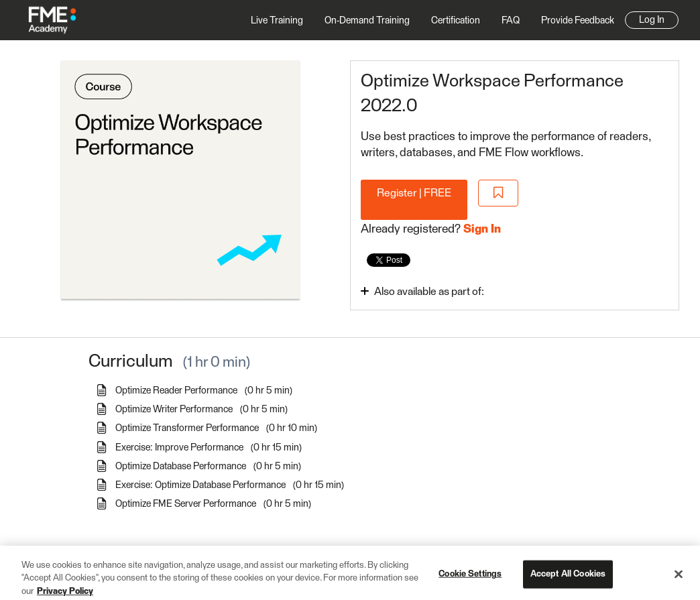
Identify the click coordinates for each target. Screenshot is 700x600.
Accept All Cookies (568, 580)
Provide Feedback (578, 21)
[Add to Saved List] (498, 193)
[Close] (679, 580)
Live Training (277, 21)
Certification (456, 21)
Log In (652, 20)
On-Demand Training (367, 21)
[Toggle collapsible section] (458, 291)
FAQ (511, 21)
